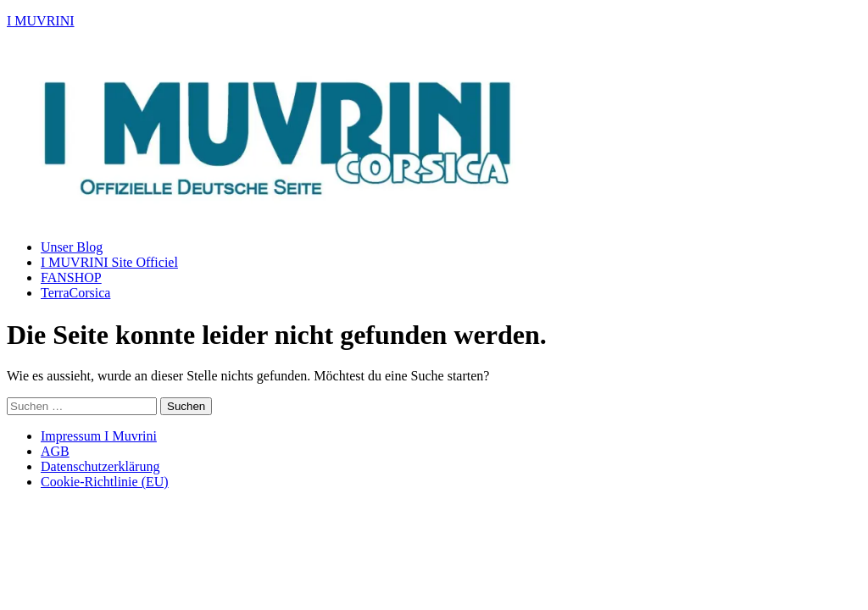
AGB (55, 451)
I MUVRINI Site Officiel (109, 262)
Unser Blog (72, 247)
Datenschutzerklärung (100, 466)
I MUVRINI (41, 21)
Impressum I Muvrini (99, 436)
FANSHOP (71, 277)
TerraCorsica (75, 293)
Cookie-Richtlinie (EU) (105, 482)
